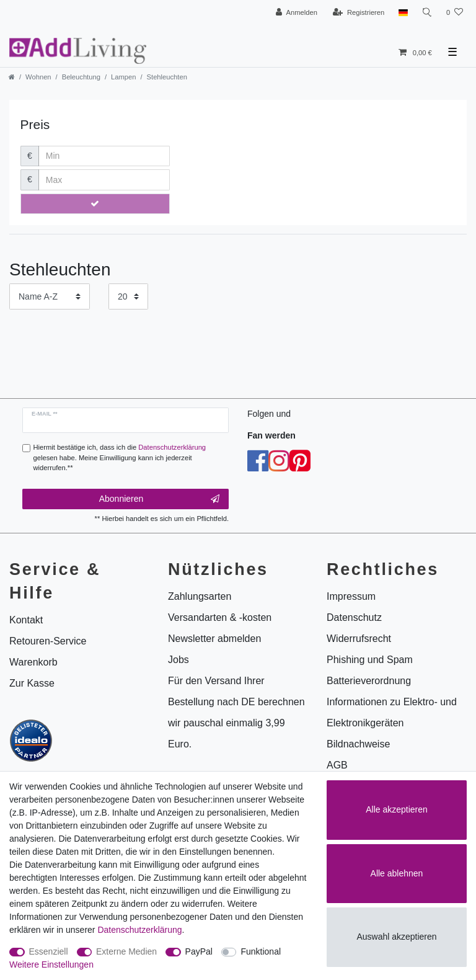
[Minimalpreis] (104, 156)
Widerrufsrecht (359, 639)
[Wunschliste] (455, 13)
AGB (337, 765)
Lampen (123, 77)
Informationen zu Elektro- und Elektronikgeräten (392, 712)
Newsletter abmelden (214, 639)
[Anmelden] (297, 13)
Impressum (351, 596)
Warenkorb (33, 662)
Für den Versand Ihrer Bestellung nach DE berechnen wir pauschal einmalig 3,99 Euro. (236, 712)
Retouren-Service (48, 641)
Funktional (261, 951)
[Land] (403, 13)
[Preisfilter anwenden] (95, 204)
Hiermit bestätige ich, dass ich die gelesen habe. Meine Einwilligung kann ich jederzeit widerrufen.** (120, 458)
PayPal (199, 951)
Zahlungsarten (200, 596)
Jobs (178, 660)
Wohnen (38, 77)
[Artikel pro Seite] (128, 296)
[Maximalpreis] (104, 180)
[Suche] (427, 13)
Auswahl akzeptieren (396, 937)
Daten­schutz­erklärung (139, 930)
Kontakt (26, 620)
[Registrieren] (359, 13)
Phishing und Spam (370, 660)
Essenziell (49, 951)
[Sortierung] (50, 296)
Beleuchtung (81, 77)
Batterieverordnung (369, 681)
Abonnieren (159, 499)
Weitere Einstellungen (51, 964)
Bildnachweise (358, 744)
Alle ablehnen (397, 873)
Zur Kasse (32, 683)
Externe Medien (126, 951)
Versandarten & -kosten (220, 617)
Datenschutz (354, 617)
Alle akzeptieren (397, 809)
